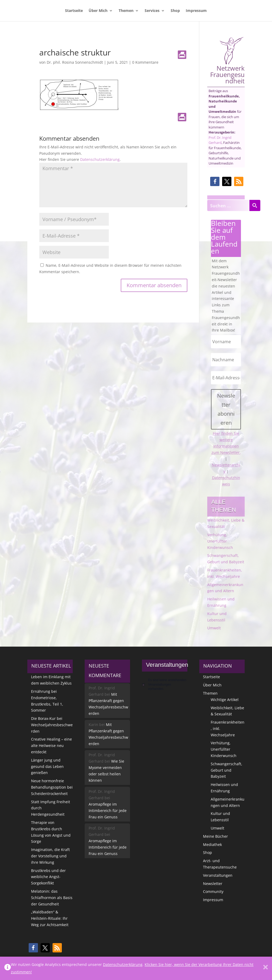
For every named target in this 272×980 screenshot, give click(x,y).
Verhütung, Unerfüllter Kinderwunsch (220, 541)
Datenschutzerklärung (100, 159)
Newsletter (213, 884)
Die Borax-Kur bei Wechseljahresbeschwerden (52, 725)
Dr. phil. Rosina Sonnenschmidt (75, 62)
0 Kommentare (145, 62)
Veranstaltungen (218, 875)
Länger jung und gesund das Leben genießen (47, 766)
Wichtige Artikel (225, 700)
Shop (175, 11)
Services (152, 11)
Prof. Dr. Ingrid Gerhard (220, 140)
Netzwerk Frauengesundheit (227, 60)
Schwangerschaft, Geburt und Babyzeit (226, 770)
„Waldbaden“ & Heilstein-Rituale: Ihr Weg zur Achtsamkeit (50, 918)
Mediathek (212, 844)
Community (213, 891)
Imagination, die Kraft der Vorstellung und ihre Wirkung (50, 856)
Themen (126, 11)
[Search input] (228, 205)
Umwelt (214, 628)
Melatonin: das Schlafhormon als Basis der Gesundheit (52, 898)
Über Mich (98, 11)
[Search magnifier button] (255, 205)
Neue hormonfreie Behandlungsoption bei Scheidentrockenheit (52, 787)
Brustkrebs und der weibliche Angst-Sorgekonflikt (48, 877)
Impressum (196, 11)
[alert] (165, 685)
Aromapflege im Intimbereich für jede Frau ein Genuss (108, 811)
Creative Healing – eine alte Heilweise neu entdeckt (51, 745)
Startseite (74, 11)
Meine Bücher (215, 836)
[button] (215, 181)
